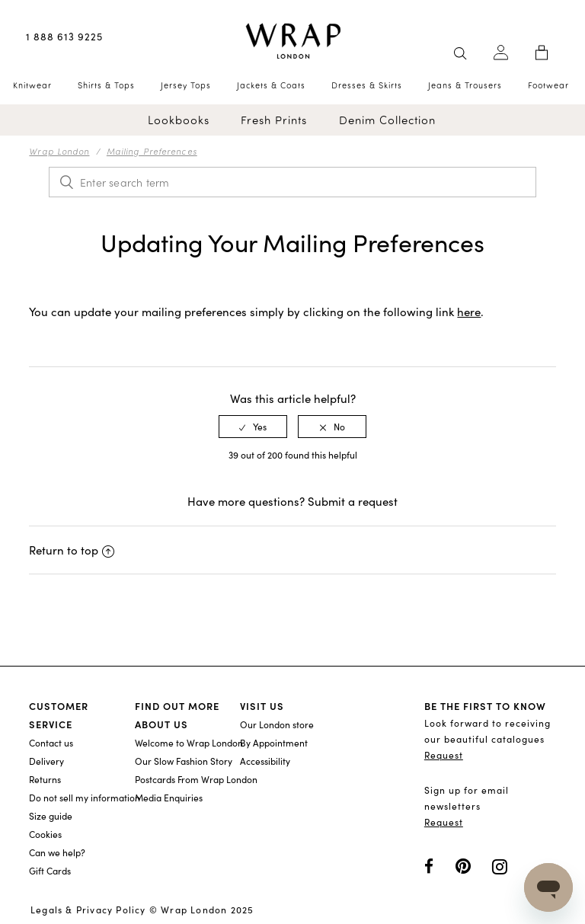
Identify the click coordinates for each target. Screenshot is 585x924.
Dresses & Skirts (367, 85)
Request (444, 755)
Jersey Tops (186, 85)
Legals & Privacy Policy (88, 910)
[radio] (253, 427)
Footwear (548, 85)
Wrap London (59, 151)
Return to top (72, 550)
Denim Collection (387, 120)
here (469, 312)
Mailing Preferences (152, 151)
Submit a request (353, 501)
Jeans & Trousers (465, 85)
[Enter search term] (292, 182)
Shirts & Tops (106, 85)
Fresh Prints (274, 120)
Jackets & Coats (271, 85)
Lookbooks (179, 120)
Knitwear (32, 85)
